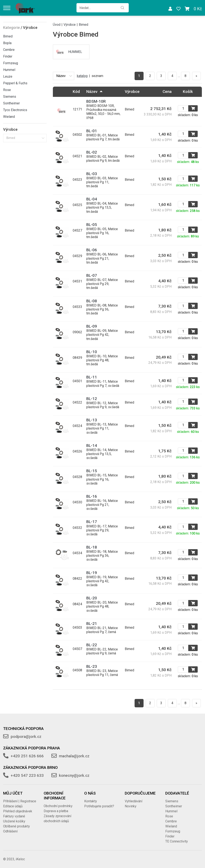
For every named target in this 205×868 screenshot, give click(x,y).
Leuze (8, 76)
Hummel (9, 70)
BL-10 (92, 352)
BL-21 (92, 624)
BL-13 (92, 420)
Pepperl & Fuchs (15, 83)
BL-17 (92, 522)
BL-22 (92, 645)
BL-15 (92, 471)
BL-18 (92, 547)
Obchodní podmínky (58, 806)
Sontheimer (11, 103)
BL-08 (92, 301)
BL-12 (92, 399)
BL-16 (92, 496)
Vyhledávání (134, 801)
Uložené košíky (14, 821)
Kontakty (91, 801)
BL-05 (92, 225)
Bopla (7, 43)
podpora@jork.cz (26, 737)
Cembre (9, 50)
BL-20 (92, 598)
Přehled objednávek (18, 811)
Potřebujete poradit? (99, 806)
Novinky (131, 806)
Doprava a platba (56, 811)
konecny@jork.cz (74, 775)
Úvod (57, 25)
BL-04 (92, 199)
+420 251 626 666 (27, 756)
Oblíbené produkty (17, 826)
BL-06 (92, 250)
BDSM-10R (96, 101)
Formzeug (11, 63)
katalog (82, 76)
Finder (8, 56)
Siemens (10, 97)
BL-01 (92, 131)
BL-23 (92, 666)
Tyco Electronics (15, 110)
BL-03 (92, 174)
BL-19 (92, 573)
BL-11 (92, 377)
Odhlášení (10, 831)
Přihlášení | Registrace (20, 801)
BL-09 (92, 326)
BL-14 (92, 446)
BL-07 (92, 275)
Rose (7, 90)
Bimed (8, 36)
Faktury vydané (14, 816)
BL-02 (92, 152)
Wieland (9, 117)
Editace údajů (13, 806)
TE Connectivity (177, 841)
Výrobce (70, 25)
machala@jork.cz (74, 756)
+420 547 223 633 (27, 775)
